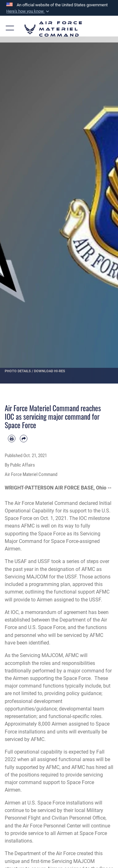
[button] (28, 11)
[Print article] (12, 439)
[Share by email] (24, 439)
